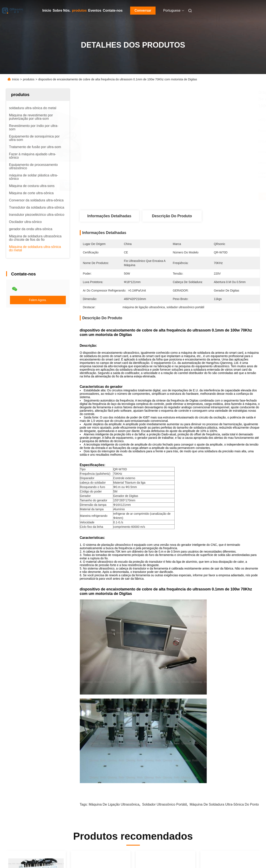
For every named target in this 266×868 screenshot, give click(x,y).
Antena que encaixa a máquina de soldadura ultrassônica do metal (99, 750)
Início (47, 10)
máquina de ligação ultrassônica (114, 638)
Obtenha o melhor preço (192, 196)
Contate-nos (113, 10)
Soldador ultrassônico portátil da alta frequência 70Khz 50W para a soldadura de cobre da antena (36, 750)
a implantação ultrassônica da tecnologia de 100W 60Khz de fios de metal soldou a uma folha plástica (165, 750)
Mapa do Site (9, 855)
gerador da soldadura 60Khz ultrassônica (224, 750)
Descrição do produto (172, 216)
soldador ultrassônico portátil (165, 638)
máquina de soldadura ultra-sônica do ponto (224, 638)
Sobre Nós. (62, 10)
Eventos (95, 10)
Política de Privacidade (36, 855)
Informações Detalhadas (109, 216)
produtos (79, 10)
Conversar (143, 10)
